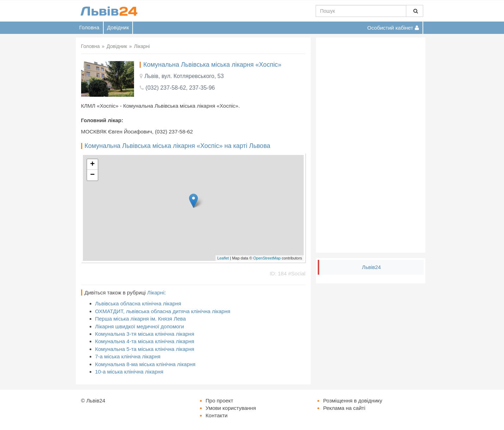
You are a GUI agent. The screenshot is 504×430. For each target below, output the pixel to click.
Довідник (118, 27)
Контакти (217, 415)
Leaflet (223, 258)
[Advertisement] (371, 145)
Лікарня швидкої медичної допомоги (140, 326)
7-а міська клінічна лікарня (128, 356)
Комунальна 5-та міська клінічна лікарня (145, 349)
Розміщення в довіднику (353, 401)
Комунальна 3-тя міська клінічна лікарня (145, 334)
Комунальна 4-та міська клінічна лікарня (145, 341)
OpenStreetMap (267, 258)
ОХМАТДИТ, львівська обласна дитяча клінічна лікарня (163, 311)
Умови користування (231, 408)
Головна (89, 27)
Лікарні (156, 292)
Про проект (219, 401)
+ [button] (92, 165)
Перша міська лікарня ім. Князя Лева (141, 319)
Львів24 (371, 267)
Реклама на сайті (344, 408)
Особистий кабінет (393, 28)
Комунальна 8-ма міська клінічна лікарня (145, 364)
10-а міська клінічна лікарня (129, 372)
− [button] (92, 175)
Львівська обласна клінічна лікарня (138, 303)
